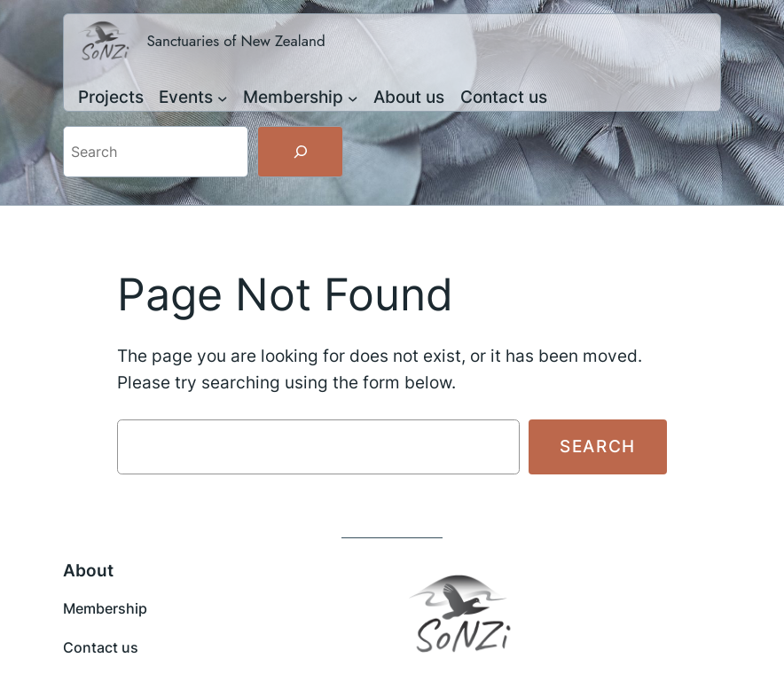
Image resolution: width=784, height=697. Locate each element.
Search (598, 446)
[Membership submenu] (353, 98)
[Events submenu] (223, 98)
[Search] (300, 152)
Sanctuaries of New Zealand (235, 41)
